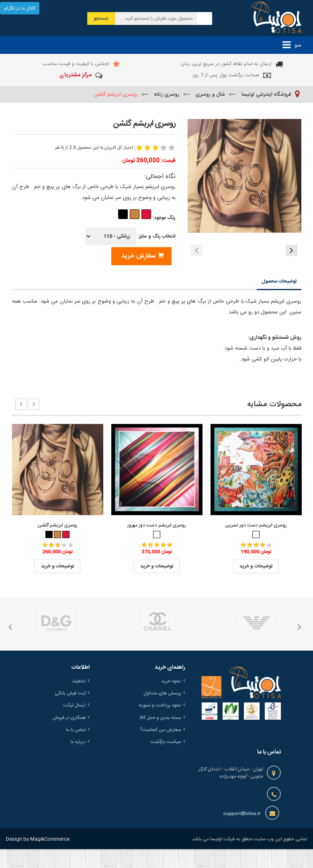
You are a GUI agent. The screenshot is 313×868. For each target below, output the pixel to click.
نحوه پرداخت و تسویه (160, 725)
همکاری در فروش (69, 737)
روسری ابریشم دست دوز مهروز (157, 544)
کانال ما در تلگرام (20, 8)
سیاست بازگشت (166, 761)
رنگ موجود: (146, 218)
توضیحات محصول (279, 301)
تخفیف (79, 700)
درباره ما (78, 761)
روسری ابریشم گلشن (57, 544)
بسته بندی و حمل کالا (160, 737)
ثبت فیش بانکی (70, 712)
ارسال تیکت (74, 725)
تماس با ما (76, 749)
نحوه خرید (171, 700)
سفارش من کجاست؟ (161, 749)
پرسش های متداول (162, 712)
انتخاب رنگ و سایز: (130, 236)
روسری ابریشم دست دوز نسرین (256, 544)
